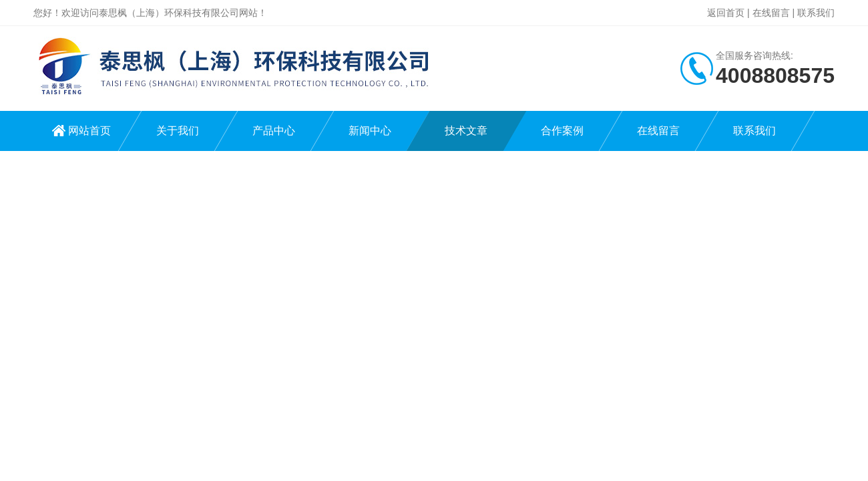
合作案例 (562, 131)
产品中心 (274, 131)
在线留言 (771, 13)
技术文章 (466, 131)
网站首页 (89, 131)
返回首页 (726, 13)
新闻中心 (370, 131)
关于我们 (178, 131)
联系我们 (816, 13)
